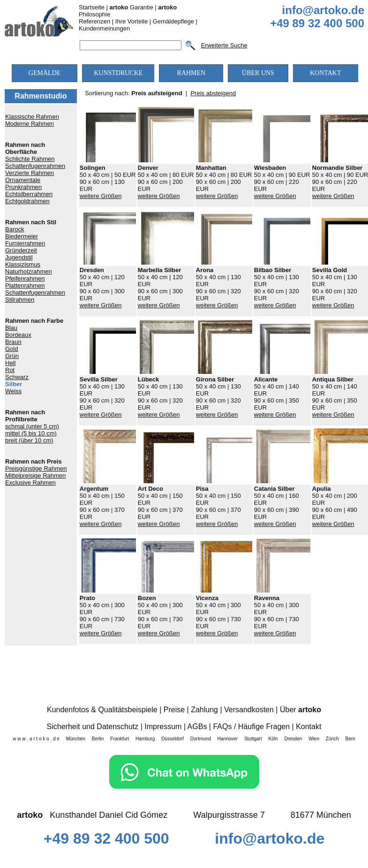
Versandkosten (249, 710)
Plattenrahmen (25, 286)
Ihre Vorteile (131, 21)
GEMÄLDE (45, 73)
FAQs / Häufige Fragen (251, 727)
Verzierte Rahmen (30, 173)
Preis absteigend (213, 93)
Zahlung (204, 710)
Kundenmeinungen (104, 28)
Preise (174, 710)
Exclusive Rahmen (30, 483)
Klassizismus (23, 264)
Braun (13, 342)
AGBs (197, 727)
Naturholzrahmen (29, 271)
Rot (10, 370)
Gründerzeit (21, 250)
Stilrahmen (20, 300)
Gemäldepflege (173, 21)
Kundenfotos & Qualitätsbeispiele (102, 710)
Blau (11, 328)
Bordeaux (18, 335)
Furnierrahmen (25, 243)
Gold (11, 349)
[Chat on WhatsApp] (184, 786)
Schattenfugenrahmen (35, 166)
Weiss (13, 391)
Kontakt (308, 727)
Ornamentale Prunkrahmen (23, 183)
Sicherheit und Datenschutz (93, 727)
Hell (10, 363)
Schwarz (17, 377)
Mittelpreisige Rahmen (35, 476)
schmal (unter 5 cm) (32, 426)
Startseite (92, 7)
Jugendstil (19, 257)
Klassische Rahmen (32, 117)
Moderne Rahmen (30, 124)
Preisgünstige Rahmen (36, 468)
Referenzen (94, 21)
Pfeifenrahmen (25, 278)
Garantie (131, 7)
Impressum (163, 727)
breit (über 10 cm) (29, 440)
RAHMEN (192, 73)
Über (300, 710)
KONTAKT (326, 73)
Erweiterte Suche (224, 45)
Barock (15, 229)
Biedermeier (22, 236)
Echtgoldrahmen (27, 201)
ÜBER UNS (258, 73)
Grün (12, 356)
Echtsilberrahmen (29, 194)
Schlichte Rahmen (30, 159)
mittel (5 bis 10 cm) (31, 433)
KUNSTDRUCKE (118, 73)
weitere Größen (101, 196)
